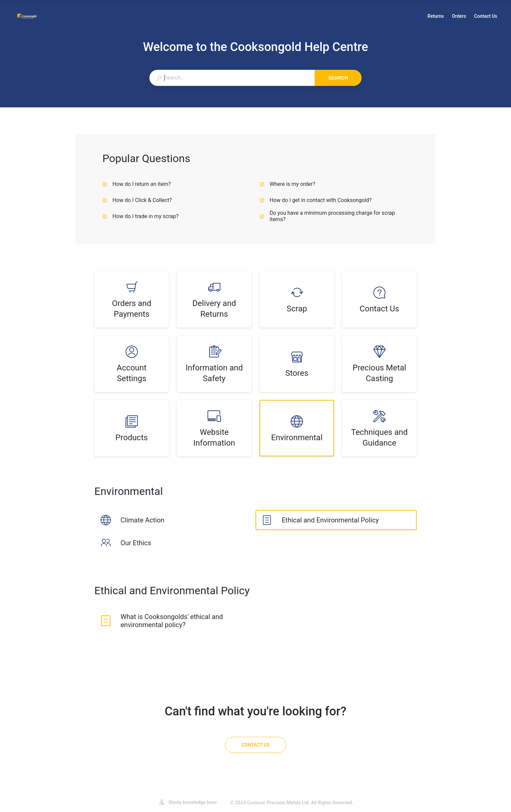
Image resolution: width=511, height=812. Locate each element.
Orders (459, 17)
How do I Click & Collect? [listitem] (137, 200)
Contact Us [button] (486, 16)
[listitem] (132, 299)
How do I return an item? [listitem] (137, 184)
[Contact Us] (255, 745)
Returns (436, 17)
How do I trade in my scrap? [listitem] (141, 216)
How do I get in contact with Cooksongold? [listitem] (316, 200)
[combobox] (232, 78)
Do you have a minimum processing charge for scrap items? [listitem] (327, 216)
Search (338, 78)
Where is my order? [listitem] (287, 184)
